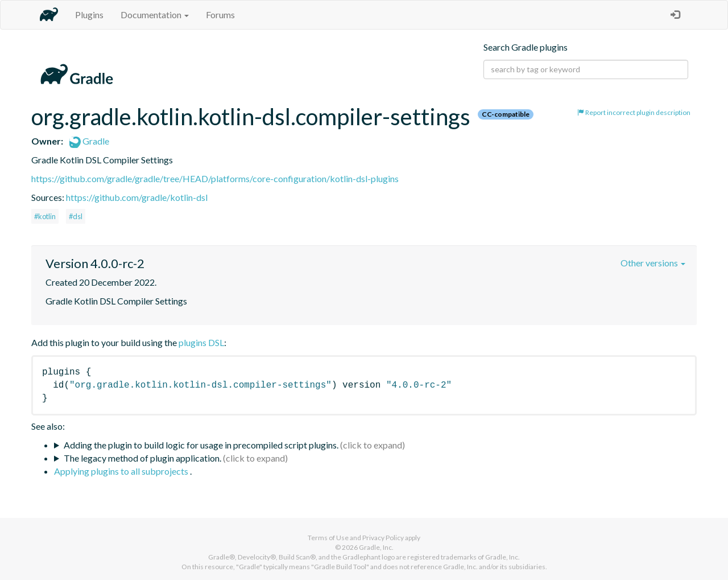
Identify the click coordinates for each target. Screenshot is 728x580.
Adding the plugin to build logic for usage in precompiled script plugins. (201, 445)
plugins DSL (201, 342)
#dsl (76, 216)
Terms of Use (328, 538)
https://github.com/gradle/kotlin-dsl (137, 197)
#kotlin (45, 216)
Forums (220, 15)
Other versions (653, 263)
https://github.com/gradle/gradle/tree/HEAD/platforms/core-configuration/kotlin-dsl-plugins (215, 178)
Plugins (89, 15)
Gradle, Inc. (376, 547)
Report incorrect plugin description (634, 112)
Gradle (89, 141)
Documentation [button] (155, 15)
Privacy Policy (383, 538)
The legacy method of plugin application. (142, 458)
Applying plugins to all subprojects (122, 471)
